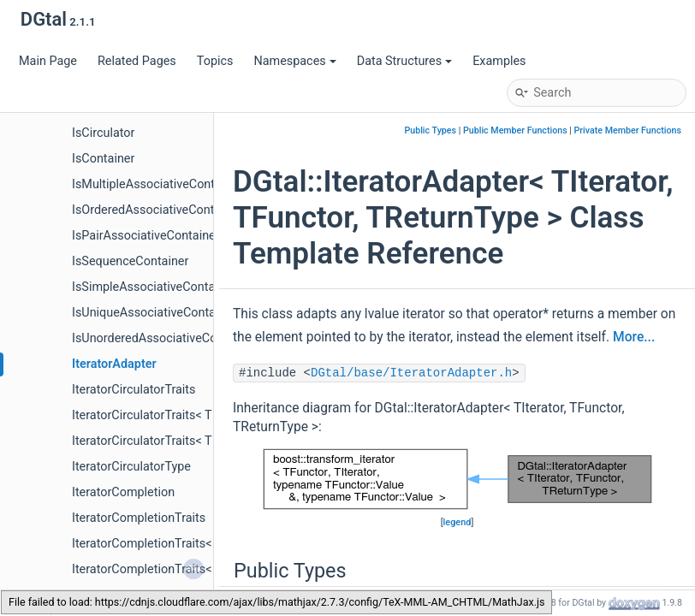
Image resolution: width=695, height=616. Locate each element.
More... (634, 337)
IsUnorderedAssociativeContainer (163, 338)
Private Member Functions (628, 130)
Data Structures (404, 61)
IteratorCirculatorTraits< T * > (151, 415)
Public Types (430, 130)
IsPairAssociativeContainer (146, 236)
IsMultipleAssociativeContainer (157, 184)
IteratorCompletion (123, 492)
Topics (215, 61)
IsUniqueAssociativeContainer (154, 313)
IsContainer (103, 159)
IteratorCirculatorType (131, 467)
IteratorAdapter (114, 364)
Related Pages (137, 61)
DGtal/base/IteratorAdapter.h (411, 373)
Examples (499, 61)
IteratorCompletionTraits (139, 518)
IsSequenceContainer (130, 261)
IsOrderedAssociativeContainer (157, 210)
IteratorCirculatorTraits (134, 390)
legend (457, 522)
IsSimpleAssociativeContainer (154, 287)
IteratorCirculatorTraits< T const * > (168, 441)
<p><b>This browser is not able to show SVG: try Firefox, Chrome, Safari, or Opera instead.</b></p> (457, 479)
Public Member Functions (515, 130)
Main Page (48, 61)
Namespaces (294, 61)
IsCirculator (103, 133)
